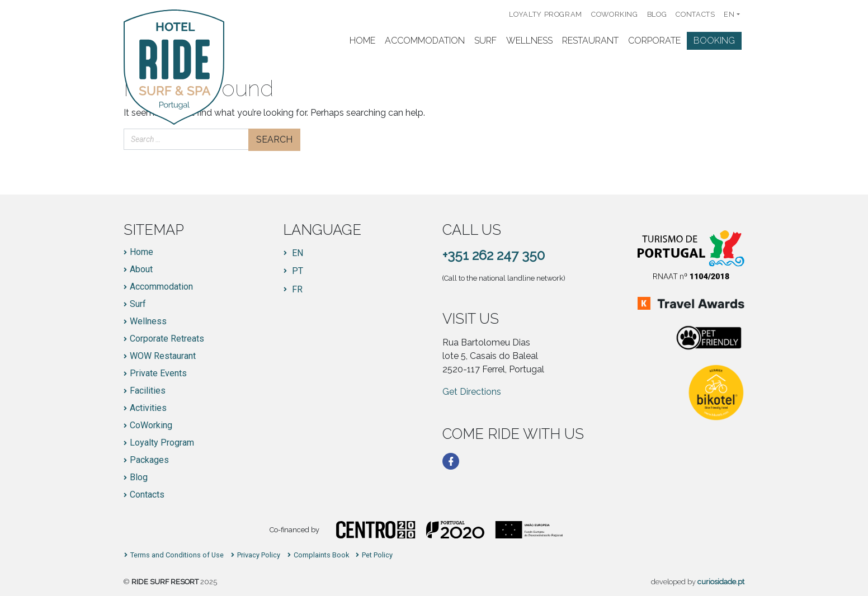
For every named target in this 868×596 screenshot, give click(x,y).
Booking (714, 41)
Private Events (158, 373)
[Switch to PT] (293, 271)
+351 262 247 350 (494, 255)
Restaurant (590, 41)
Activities (148, 408)
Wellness (529, 41)
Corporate (654, 41)
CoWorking (615, 14)
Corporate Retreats (167, 339)
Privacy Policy (259, 555)
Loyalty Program (546, 14)
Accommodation (425, 41)
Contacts (695, 14)
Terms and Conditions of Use (177, 555)
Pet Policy (377, 555)
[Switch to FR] (293, 290)
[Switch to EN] (293, 253)
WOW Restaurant (163, 356)
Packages (149, 460)
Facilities (148, 391)
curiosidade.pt (721, 582)
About (141, 269)
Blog (657, 14)
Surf (485, 41)
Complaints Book (321, 555)
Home (362, 41)
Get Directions (472, 392)
